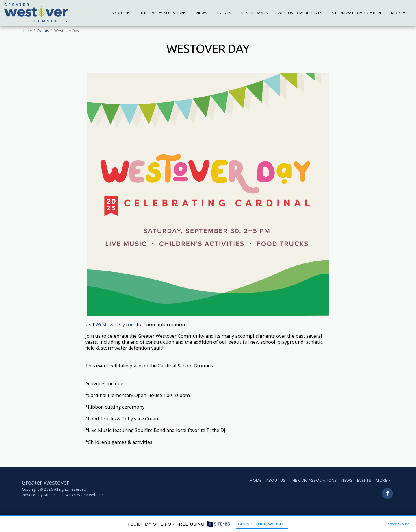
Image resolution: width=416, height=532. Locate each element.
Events (43, 31)
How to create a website (82, 495)
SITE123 (51, 495)
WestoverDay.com (116, 324)
